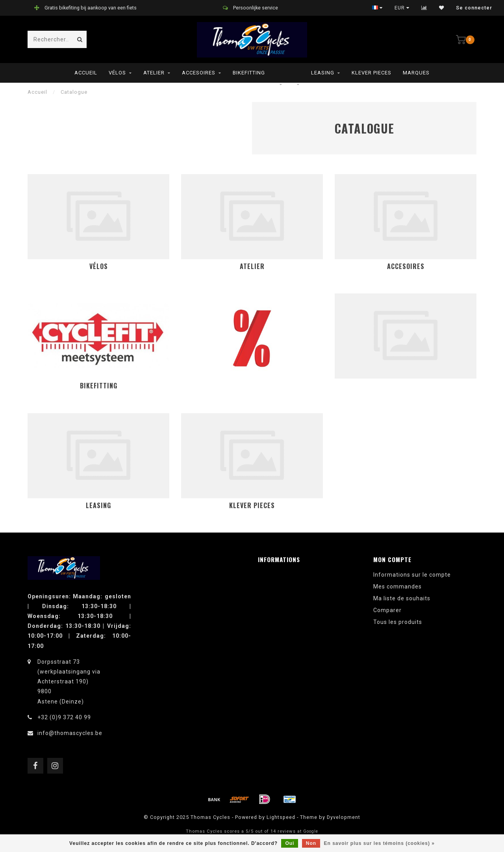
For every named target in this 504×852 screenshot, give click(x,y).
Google (311, 831)
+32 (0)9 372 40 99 (64, 717)
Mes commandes (397, 587)
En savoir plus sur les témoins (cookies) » (379, 843)
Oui (290, 843)
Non (311, 843)
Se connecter (474, 8)
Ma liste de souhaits (402, 598)
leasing (323, 73)
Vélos (117, 73)
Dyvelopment (344, 817)
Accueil (86, 73)
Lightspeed (281, 817)
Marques (416, 73)
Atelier (154, 73)
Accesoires (199, 73)
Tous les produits (398, 622)
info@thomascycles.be (70, 733)
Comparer (387, 610)
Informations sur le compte (412, 575)
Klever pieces (372, 73)
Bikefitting (249, 73)
